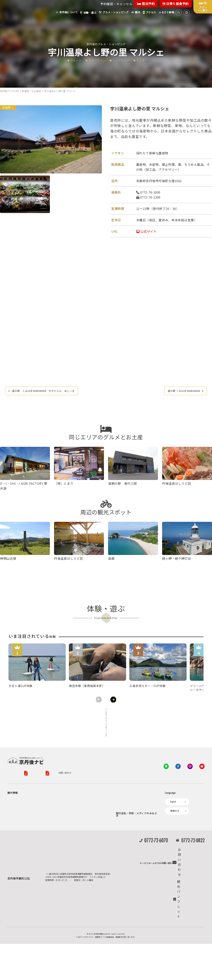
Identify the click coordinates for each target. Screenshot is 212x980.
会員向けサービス (127, 794)
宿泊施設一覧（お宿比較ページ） (88, 804)
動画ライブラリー (127, 866)
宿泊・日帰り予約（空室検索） (87, 794)
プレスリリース (125, 852)
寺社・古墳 (24, 834)
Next (113, 700)
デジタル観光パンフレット (76, 840)
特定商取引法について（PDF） (139, 752)
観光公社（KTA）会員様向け (132, 776)
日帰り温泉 (24, 814)
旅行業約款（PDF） (82, 752)
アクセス (67, 811)
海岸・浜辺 (24, 799)
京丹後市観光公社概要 (18, 752)
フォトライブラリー (128, 859)
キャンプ (14, 881)
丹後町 (7, 108)
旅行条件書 (105, 752)
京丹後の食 (24, 860)
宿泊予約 (146, 4)
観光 (12, 867)
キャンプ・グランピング (31, 804)
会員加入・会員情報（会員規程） (134, 815)
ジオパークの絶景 (27, 794)
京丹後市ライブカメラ (73, 833)
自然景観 (23, 809)
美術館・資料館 (26, 829)
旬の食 (22, 819)
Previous (99, 700)
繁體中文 (175, 794)
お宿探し (67, 787)
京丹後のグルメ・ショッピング (106, 44)
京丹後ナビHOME (10, 91)
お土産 (145, 60)
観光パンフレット (191, 941)
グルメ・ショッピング (20, 853)
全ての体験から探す (105, 712)
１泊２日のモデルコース (31, 839)
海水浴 (13, 874)
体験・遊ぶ (15, 846)
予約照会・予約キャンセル (85, 799)
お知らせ (67, 818)
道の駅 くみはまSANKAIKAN (179, 391)
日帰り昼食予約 (176, 4)
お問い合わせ (14, 758)
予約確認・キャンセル (116, 4)
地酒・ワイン (96, 60)
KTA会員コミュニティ (129, 787)
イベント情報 (69, 825)
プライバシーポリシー (48, 752)
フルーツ (72, 60)
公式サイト (146, 232)
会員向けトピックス (128, 801)
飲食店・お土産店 (31, 91)
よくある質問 (69, 854)
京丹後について (17, 787)
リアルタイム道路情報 (73, 847)
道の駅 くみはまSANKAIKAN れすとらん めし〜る (52, 391)
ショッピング (123, 60)
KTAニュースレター (128, 808)
